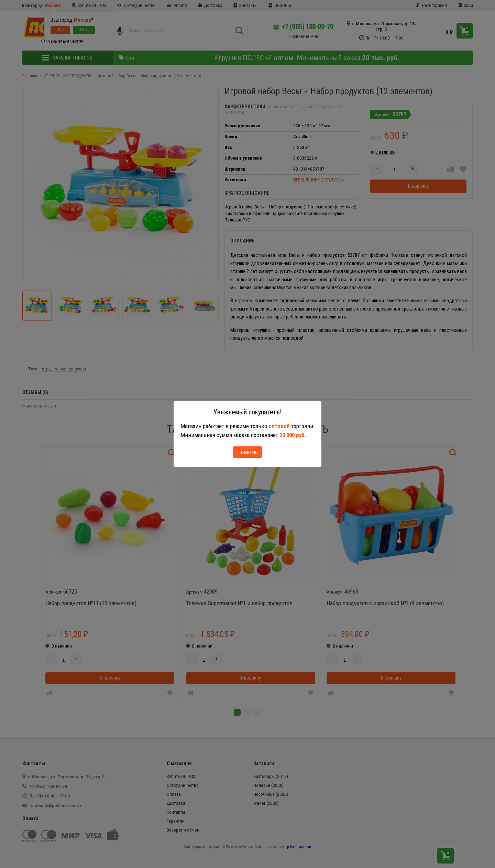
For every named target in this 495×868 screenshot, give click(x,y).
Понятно (247, 452)
